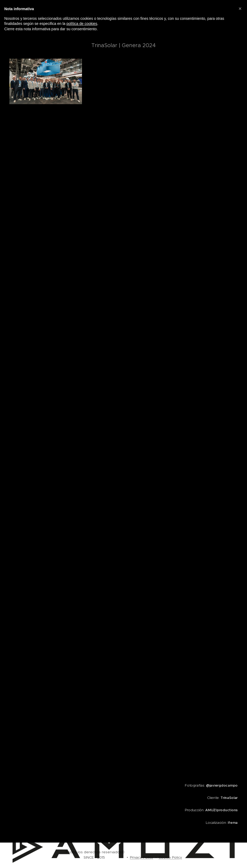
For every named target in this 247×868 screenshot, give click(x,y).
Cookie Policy (170, 857)
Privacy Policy (142, 857)
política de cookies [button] (82, 24)
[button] (240, 9)
